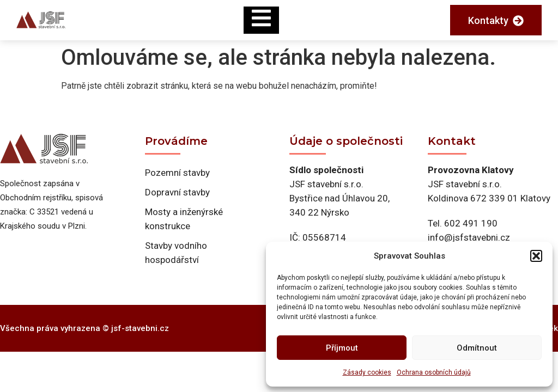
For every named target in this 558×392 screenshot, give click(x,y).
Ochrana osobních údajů (434, 372)
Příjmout (342, 348)
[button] (536, 256)
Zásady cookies (367, 372)
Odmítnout (477, 348)
